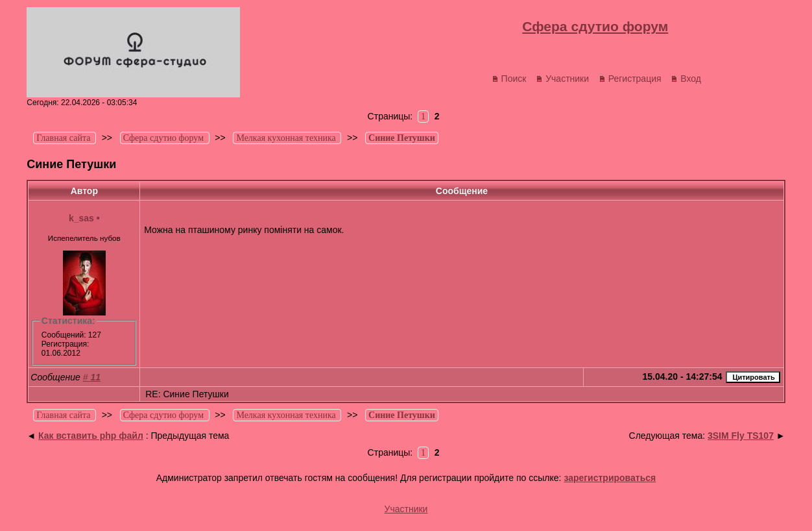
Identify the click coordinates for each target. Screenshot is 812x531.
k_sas (81, 218)
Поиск (509, 79)
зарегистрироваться (610, 478)
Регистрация (630, 79)
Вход (686, 79)
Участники (562, 79)
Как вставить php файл (91, 436)
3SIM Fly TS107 (741, 436)
